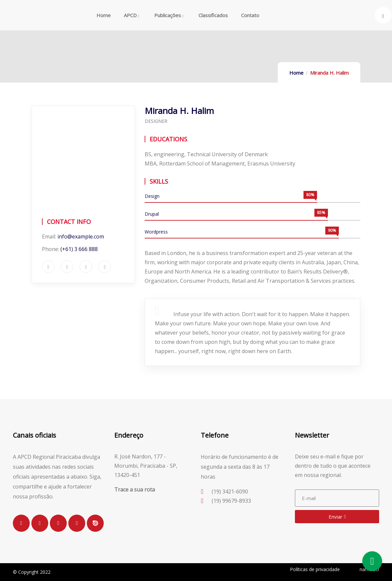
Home (296, 73)
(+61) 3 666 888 (79, 249)
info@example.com (81, 236)
